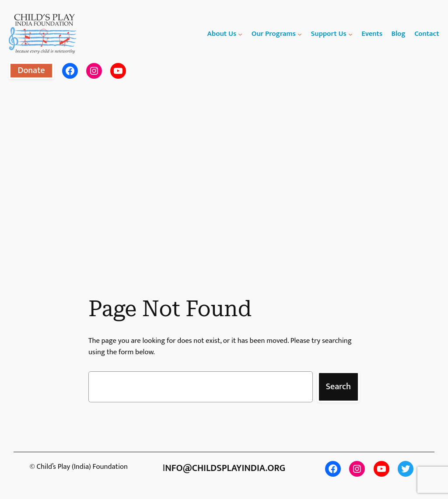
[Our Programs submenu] (300, 34)
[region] (224, 177)
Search (338, 387)
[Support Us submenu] (350, 34)
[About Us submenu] (240, 34)
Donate (31, 70)
